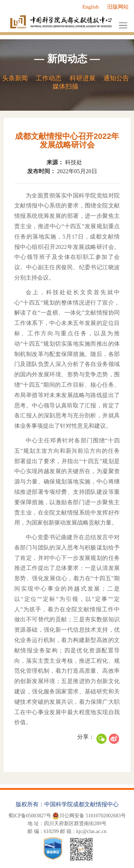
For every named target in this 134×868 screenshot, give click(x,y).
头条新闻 (15, 78)
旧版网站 (118, 7)
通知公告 (116, 78)
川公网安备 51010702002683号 (89, 816)
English (90, 7)
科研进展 (83, 78)
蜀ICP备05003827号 (30, 816)
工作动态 (49, 78)
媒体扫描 (65, 86)
